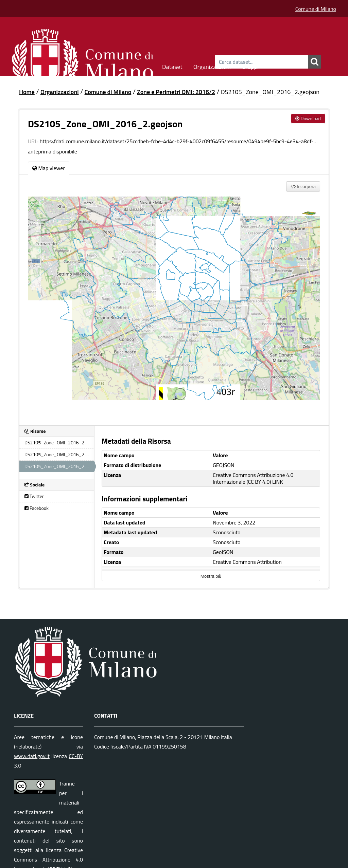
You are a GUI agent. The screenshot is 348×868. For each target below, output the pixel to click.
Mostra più (211, 576)
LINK (278, 482)
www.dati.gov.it (32, 756)
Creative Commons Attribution (247, 562)
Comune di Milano (316, 9)
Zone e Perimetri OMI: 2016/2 (176, 92)
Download (308, 118)
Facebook (37, 508)
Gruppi (250, 66)
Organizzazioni (212, 66)
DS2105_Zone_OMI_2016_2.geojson (270, 92)
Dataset (172, 66)
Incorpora (303, 186)
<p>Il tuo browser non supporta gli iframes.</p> (174, 307)
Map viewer (49, 168)
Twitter (34, 496)
